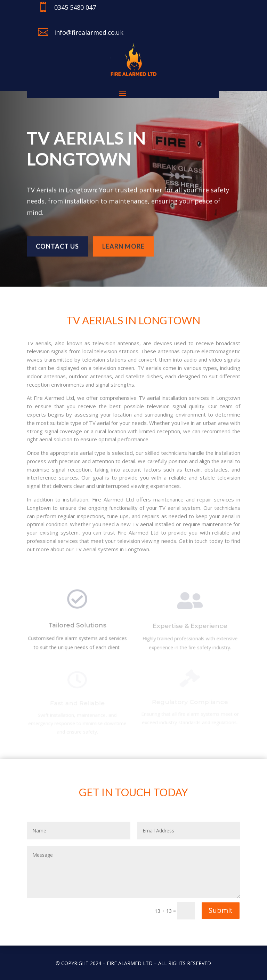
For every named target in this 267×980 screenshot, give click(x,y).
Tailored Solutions (77, 626)
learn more (123, 245)
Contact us (57, 245)
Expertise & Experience (190, 627)
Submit (221, 910)
